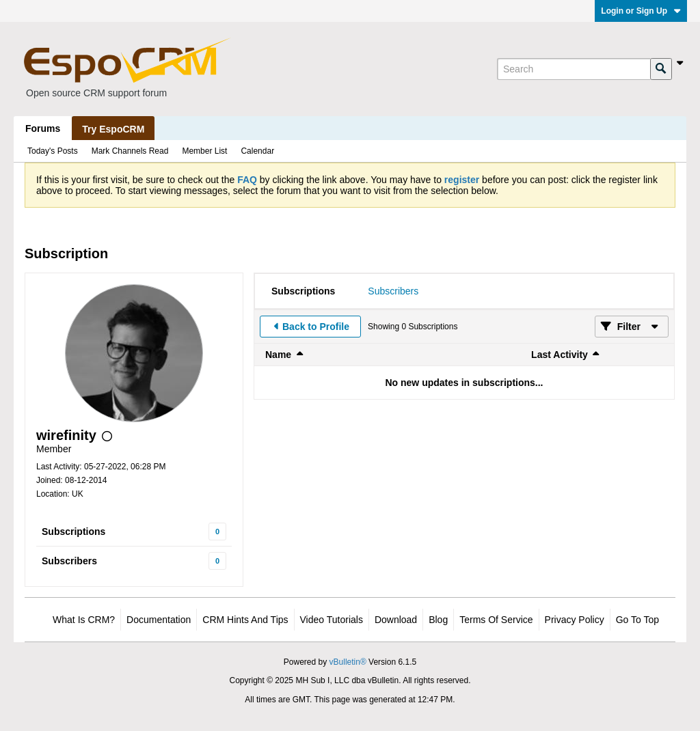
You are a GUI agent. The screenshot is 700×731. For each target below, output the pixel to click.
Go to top (637, 620)
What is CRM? (84, 620)
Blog (438, 620)
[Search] (574, 69)
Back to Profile (316, 327)
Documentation (159, 620)
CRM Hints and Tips (245, 620)
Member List (204, 151)
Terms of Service (496, 620)
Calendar (257, 151)
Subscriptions (73, 532)
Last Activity (560, 355)
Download (396, 620)
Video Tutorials (332, 620)
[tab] (303, 291)
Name (278, 355)
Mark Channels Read (130, 151)
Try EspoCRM (113, 129)
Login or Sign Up (641, 11)
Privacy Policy (575, 620)
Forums (43, 128)
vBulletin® (348, 662)
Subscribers (69, 561)
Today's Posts (53, 151)
